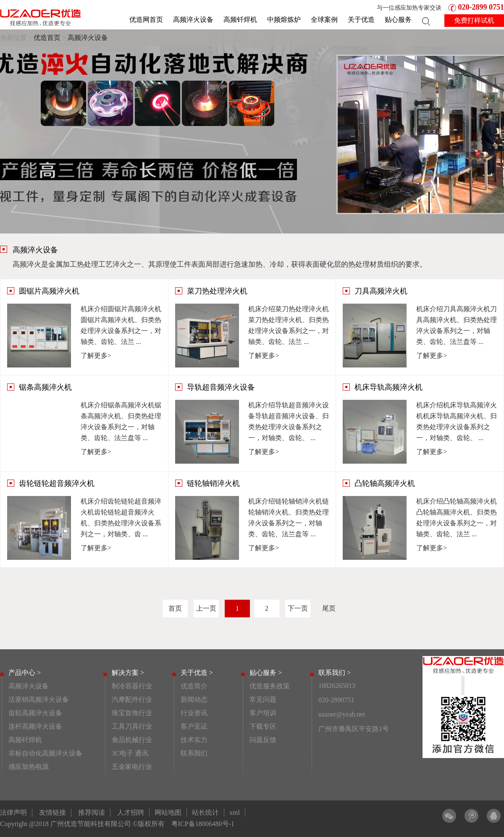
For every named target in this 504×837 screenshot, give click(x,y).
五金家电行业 (132, 767)
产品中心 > (25, 673)
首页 (175, 608)
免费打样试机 (474, 20)
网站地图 (168, 812)
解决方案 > (128, 673)
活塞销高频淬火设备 (39, 699)
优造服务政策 (270, 686)
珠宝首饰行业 (132, 713)
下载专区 (263, 726)
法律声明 (13, 812)
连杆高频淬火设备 (35, 726)
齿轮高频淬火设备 (35, 713)
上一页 (206, 608)
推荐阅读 (92, 812)
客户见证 (194, 726)
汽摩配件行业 (132, 699)
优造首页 (47, 38)
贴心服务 (398, 20)
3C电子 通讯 (130, 753)
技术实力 (194, 740)
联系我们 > (335, 673)
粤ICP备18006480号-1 (203, 824)
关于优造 (361, 20)
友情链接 (52, 812)
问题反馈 (263, 740)
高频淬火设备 (193, 20)
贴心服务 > (266, 673)
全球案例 (324, 20)
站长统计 (205, 812)
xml (235, 812)
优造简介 (194, 686)
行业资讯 (194, 713)
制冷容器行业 (132, 686)
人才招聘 (131, 812)
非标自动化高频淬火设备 (45, 753)
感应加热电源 (29, 767)
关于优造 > (197, 673)
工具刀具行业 (132, 726)
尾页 (329, 608)
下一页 (298, 608)
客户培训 (263, 713)
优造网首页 (146, 20)
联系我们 (194, 753)
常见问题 (263, 699)
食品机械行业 (132, 740)
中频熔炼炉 (284, 20)
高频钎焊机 (240, 20)
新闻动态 (194, 699)
